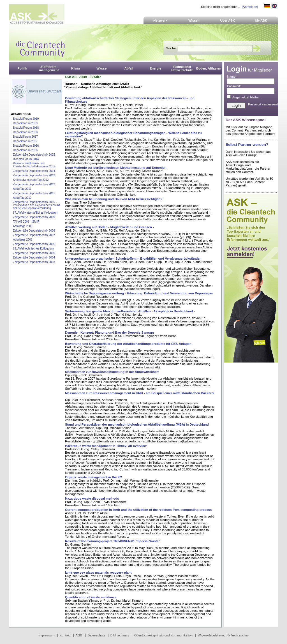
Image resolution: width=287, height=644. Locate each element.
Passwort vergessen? (263, 104)
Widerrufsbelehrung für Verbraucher (223, 635)
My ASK (261, 20)
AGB (79, 635)
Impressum (47, 635)
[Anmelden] (250, 7)
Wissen (194, 20)
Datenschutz (96, 635)
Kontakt (65, 635)
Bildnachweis (120, 635)
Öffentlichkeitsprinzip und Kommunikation (163, 635)
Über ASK (228, 20)
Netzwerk (160, 20)
